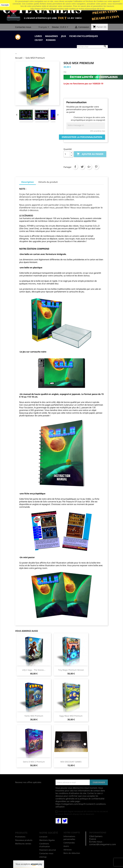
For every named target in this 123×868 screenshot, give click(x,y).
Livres (38, 36)
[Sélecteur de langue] (44, 27)
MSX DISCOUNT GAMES (71, 762)
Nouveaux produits (24, 840)
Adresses (68, 850)
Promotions (20, 837)
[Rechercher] (92, 47)
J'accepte (5, 5)
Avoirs (66, 846)
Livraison (43, 837)
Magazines (51, 36)
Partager (75, 167)
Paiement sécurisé (48, 850)
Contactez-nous (23, 27)
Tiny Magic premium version (71, 670)
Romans (51, 40)
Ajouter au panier (90, 154)
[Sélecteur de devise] (65, 27)
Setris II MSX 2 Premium (34, 762)
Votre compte (72, 833)
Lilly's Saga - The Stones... (34, 670)
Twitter (65, 821)
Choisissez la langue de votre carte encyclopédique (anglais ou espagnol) (88, 119)
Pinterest (96, 167)
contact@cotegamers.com (103, 844)
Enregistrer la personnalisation (82, 137)
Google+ (89, 167)
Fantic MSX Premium (34, 716)
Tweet (82, 167)
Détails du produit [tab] (48, 182)
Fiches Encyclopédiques (84, 36)
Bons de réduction (72, 853)
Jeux (64, 36)
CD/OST (39, 40)
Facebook (58, 821)
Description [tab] (28, 182)
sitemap (43, 857)
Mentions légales (47, 840)
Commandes (69, 843)
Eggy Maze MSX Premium (71, 716)
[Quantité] (67, 154)
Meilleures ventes (23, 844)
